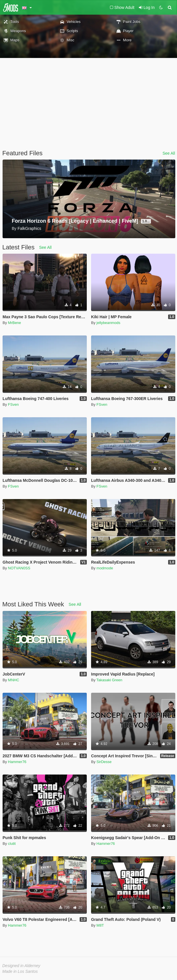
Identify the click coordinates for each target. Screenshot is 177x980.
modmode (105, 568)
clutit (12, 844)
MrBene (15, 323)
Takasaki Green (109, 680)
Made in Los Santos (20, 971)
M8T (100, 925)
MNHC (14, 680)
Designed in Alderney (21, 966)
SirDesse (104, 762)
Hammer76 (17, 762)
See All (169, 153)
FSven (13, 404)
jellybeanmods (108, 323)
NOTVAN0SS (19, 568)
